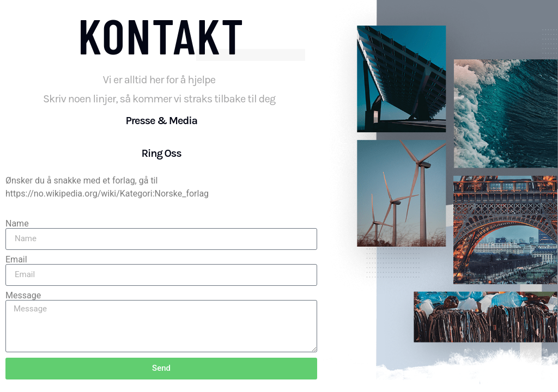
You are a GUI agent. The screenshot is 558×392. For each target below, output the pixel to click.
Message (23, 296)
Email (16, 260)
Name (17, 224)
